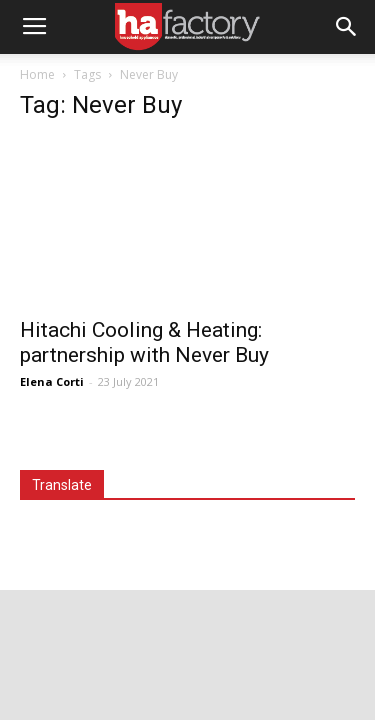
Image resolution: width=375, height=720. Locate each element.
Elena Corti (52, 381)
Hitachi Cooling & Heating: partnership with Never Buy (144, 342)
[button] (347, 27)
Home (37, 74)
